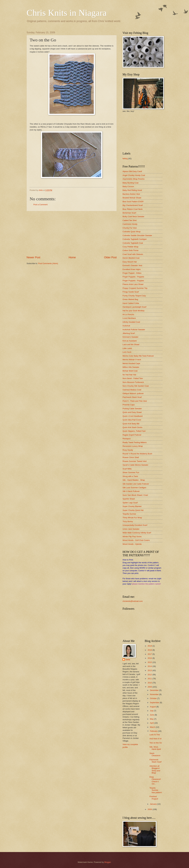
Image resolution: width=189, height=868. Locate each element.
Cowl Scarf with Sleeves (133, 254)
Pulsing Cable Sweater (132, 409)
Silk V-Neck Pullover (131, 491)
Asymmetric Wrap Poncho (134, 179)
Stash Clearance (155, 754)
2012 (150, 675)
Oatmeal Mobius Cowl (132, 390)
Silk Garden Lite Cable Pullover (136, 484)
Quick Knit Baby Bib (131, 424)
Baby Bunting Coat (130, 183)
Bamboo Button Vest (131, 194)
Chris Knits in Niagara (67, 13)
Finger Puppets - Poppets (133, 277)
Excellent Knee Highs (132, 269)
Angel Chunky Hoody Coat (134, 175)
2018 (150, 650)
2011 (150, 679)
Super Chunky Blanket (132, 506)
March (153, 727)
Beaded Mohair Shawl (132, 198)
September (155, 703)
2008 (150, 809)
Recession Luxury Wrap (133, 446)
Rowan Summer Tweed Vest (135, 461)
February (154, 731)
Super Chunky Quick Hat (133, 510)
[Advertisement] (72, 233)
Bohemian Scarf (129, 213)
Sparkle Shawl (129, 499)
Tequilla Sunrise (129, 514)
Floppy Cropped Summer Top (135, 288)
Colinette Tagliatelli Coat (133, 243)
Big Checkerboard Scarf (133, 205)
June (152, 715)
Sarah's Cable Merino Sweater (135, 465)
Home (72, 257)
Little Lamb (127, 348)
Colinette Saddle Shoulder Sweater (137, 235)
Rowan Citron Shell (131, 457)
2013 (150, 670)
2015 (150, 662)
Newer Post (33, 257)
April (152, 723)
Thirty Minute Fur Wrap (132, 518)
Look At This (155, 735)
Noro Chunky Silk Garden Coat (136, 386)
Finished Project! (154, 798)
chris (128, 660)
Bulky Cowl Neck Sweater (133, 217)
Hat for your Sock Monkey (133, 311)
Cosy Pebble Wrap (130, 247)
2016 (150, 658)
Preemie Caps (129, 405)
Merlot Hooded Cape (131, 363)
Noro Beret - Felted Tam (133, 378)
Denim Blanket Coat (131, 258)
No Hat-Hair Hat (129, 375)
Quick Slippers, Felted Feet (134, 431)
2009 (150, 687)
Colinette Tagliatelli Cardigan (135, 239)
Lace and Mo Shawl (131, 344)
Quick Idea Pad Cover (132, 420)
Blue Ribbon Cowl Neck (133, 209)
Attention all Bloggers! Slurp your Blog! (155, 769)
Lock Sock (127, 352)
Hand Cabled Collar (131, 303)
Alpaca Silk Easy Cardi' (132, 171)
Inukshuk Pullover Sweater (134, 330)
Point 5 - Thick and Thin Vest (135, 401)
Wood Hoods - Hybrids (132, 544)
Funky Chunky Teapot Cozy (134, 296)
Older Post (110, 257)
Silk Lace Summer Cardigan (134, 488)
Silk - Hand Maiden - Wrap (134, 480)
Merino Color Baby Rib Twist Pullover (138, 356)
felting (125, 159)
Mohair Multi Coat (130, 371)
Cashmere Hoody (130, 224)
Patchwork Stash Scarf (132, 397)
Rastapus (127, 439)
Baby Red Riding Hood (132, 190)
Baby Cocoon (128, 186)
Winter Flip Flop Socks (132, 537)
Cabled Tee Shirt (130, 220)
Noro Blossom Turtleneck (133, 382)
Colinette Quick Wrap (131, 232)
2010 (150, 683)
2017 (150, 654)
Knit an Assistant (130, 341)
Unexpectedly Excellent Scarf (135, 525)
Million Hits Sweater (131, 367)
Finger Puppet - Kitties (132, 273)
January (153, 804)
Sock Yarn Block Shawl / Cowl (135, 495)
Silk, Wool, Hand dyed (155, 748)
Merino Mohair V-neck (132, 360)
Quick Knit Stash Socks (132, 427)
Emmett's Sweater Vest (132, 265)
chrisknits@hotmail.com (133, 601)
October (153, 698)
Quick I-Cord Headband (133, 416)
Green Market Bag (130, 299)
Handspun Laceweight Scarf (134, 307)
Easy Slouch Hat (130, 262)
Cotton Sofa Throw (130, 250)
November (155, 694)
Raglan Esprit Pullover (132, 435)
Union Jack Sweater (131, 529)
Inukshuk (126, 326)
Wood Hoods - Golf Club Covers (136, 540)
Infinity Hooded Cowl (131, 322)
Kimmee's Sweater (130, 337)
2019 (150, 646)
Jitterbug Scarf (129, 333)
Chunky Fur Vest (130, 228)
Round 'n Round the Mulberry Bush (137, 454)
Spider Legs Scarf (130, 503)
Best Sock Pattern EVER (133, 202)
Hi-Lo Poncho (128, 314)
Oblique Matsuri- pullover (133, 393)
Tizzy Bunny (128, 521)
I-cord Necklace (129, 318)
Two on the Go (156, 743)
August (153, 707)
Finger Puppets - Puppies (133, 281)
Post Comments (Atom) (48, 263)
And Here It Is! (155, 739)
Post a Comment (40, 205)
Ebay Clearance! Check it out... (155, 780)
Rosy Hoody (128, 450)
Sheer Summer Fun (131, 472)
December (155, 690)
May (152, 719)
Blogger (108, 862)
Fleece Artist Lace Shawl (133, 284)
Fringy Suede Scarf (131, 292)
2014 (150, 666)
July (152, 711)
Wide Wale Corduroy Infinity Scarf (137, 533)
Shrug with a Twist (130, 476)
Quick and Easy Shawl (132, 412)
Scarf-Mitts (127, 469)
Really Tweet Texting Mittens (135, 442)
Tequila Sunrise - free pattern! (156, 790)
